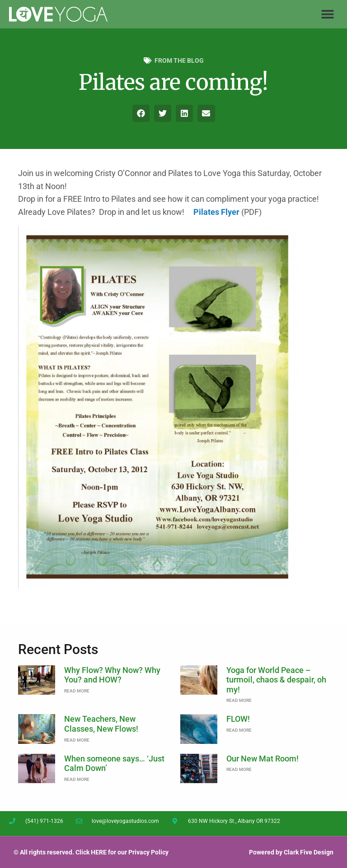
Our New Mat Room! (263, 759)
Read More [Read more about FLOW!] (239, 730)
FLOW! (238, 719)
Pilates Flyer (216, 212)
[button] (328, 14)
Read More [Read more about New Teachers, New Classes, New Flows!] (77, 740)
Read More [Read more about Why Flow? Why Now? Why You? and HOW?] (77, 691)
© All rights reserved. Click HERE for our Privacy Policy (91, 852)
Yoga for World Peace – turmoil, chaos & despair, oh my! (276, 680)
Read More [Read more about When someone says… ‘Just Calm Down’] (77, 779)
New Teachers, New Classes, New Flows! (101, 724)
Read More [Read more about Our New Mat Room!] (239, 769)
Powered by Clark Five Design (291, 852)
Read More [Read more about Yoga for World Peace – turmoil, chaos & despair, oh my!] (239, 700)
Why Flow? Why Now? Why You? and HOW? (112, 675)
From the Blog (179, 60)
